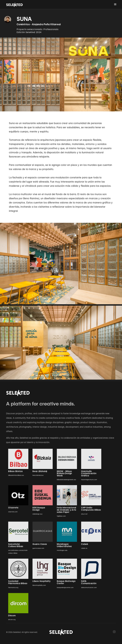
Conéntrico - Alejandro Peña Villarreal (39, 24)
